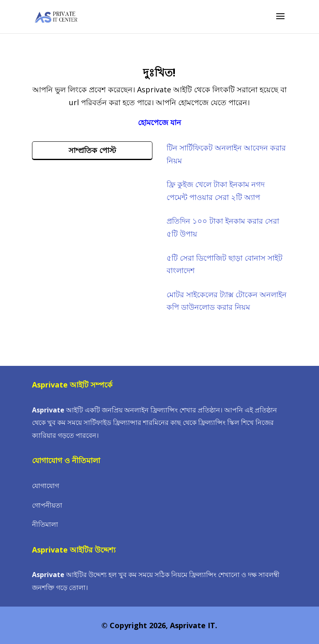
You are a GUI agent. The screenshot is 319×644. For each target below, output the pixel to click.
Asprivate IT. (194, 625)
